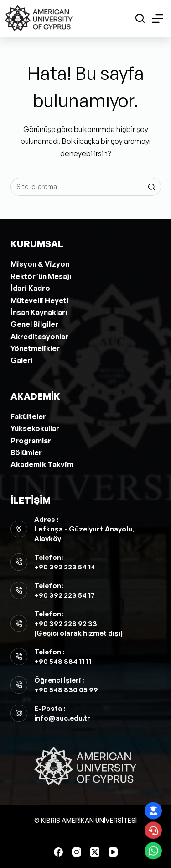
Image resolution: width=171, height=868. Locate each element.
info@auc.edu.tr (62, 718)
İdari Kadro (30, 288)
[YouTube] (113, 852)
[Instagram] (77, 852)
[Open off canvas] (158, 18)
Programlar (31, 441)
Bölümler (26, 452)
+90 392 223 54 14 (65, 567)
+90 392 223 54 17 (65, 595)
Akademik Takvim (42, 464)
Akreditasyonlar (39, 337)
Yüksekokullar (35, 428)
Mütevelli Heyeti (40, 300)
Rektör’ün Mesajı (41, 276)
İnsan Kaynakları (39, 312)
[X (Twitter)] (95, 852)
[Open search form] (140, 18)
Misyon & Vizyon (40, 264)
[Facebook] (58, 852)
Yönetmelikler (35, 348)
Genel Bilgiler (34, 324)
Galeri (22, 360)
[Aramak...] (86, 187)
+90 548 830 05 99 (66, 690)
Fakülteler (28, 416)
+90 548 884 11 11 (63, 661)
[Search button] (152, 187)
